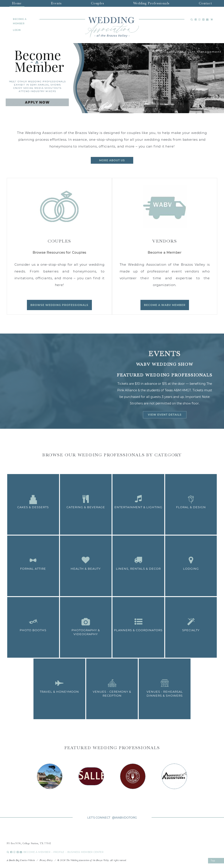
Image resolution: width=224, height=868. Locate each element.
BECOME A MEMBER (20, 21)
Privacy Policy (46, 860)
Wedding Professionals (151, 3)
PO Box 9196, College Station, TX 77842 (29, 843)
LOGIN (17, 30)
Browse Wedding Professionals (59, 305)
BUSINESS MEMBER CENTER (85, 852)
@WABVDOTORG (124, 817)
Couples (98, 3)
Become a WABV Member (165, 305)
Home (17, 3)
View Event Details (165, 415)
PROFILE (59, 852)
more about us (112, 160)
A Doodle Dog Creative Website (21, 860)
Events (56, 3)
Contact (205, 3)
